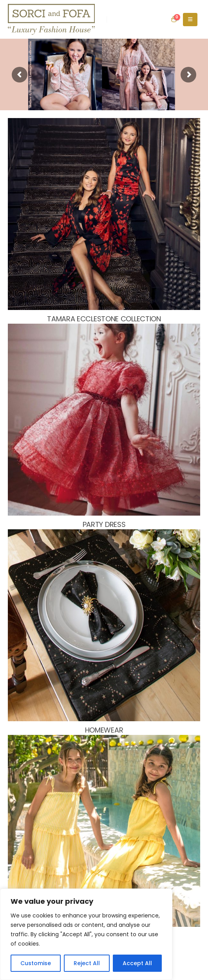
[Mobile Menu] (190, 20)
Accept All (137, 963)
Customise (36, 963)
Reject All (87, 963)
